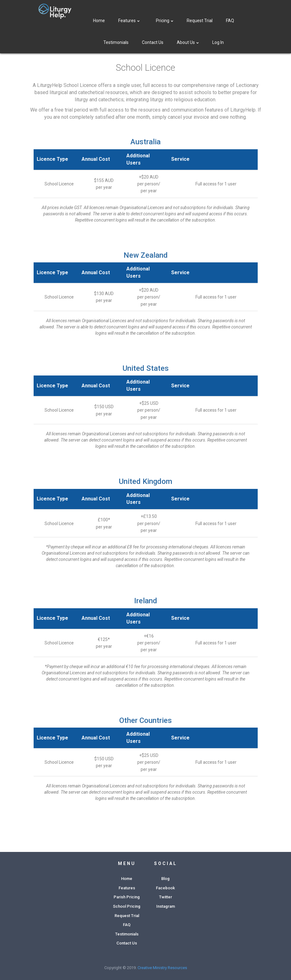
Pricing (165, 21)
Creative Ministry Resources (162, 968)
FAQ (230, 21)
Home (99, 21)
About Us (188, 42)
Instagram (166, 906)
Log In (218, 42)
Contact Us (153, 42)
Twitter (166, 897)
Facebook (165, 888)
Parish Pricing (127, 897)
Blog (165, 879)
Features (130, 21)
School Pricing (127, 906)
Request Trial (200, 21)
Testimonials (116, 42)
